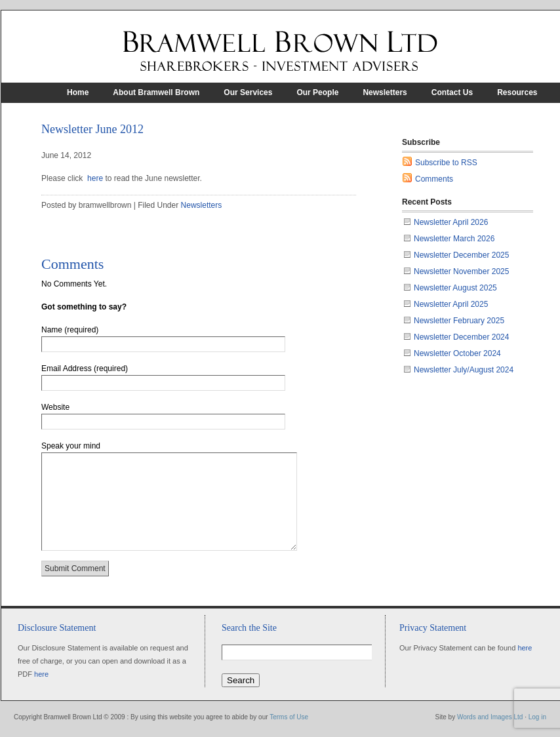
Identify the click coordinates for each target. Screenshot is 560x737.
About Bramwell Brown (156, 92)
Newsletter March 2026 (454, 239)
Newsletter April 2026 (451, 222)
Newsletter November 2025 (461, 271)
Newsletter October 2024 (457, 353)
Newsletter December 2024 (461, 337)
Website (55, 407)
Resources (517, 92)
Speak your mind (71, 446)
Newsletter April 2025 (451, 304)
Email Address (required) (85, 368)
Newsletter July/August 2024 (464, 370)
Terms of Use (289, 717)
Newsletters (385, 92)
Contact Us (452, 92)
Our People (317, 92)
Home (78, 92)
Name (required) (70, 330)
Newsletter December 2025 (461, 255)
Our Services (248, 92)
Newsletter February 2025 (459, 321)
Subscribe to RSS (446, 163)
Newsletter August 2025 (455, 288)
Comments (434, 179)
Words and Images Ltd (490, 717)
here (95, 178)
